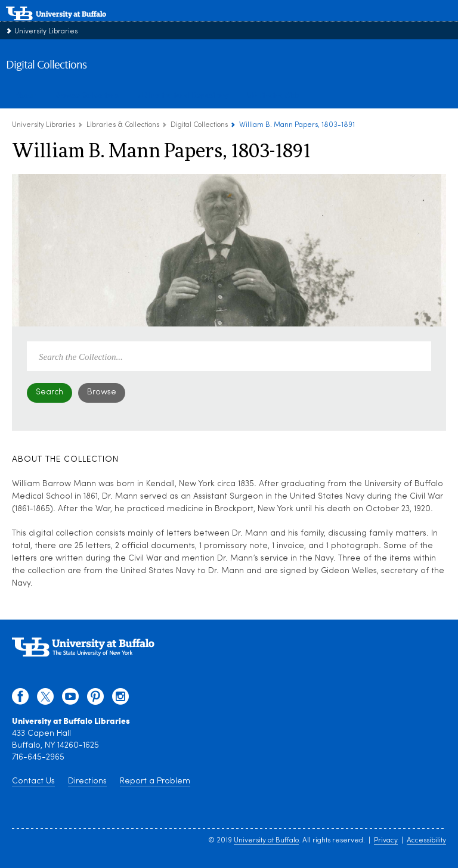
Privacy (386, 841)
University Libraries (46, 32)
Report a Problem (155, 781)
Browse (102, 392)
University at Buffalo (266, 841)
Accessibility (426, 841)
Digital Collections (46, 66)
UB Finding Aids (273, 95)
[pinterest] (95, 699)
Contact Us (33, 781)
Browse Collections (87, 95)
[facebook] (20, 699)
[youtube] (70, 699)
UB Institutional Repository (183, 95)
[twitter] (45, 699)
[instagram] (120, 699)
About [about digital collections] (26, 95)
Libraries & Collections (123, 125)
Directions (87, 781)
